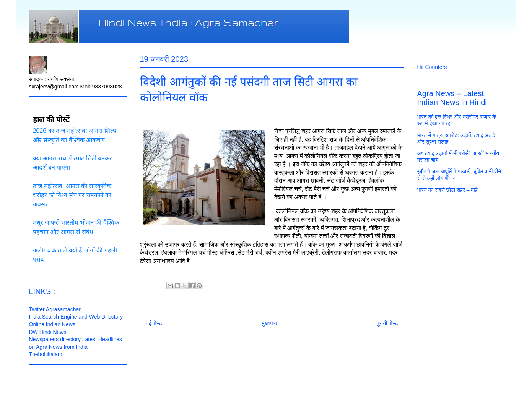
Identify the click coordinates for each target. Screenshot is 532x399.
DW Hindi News (48, 332)
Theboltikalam (46, 354)
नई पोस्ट (154, 323)
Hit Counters (432, 67)
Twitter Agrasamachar (55, 309)
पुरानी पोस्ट (387, 323)
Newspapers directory (55, 339)
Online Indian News (52, 324)
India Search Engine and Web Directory (76, 317)
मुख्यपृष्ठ (269, 323)
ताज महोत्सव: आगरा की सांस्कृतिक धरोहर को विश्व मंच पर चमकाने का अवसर (72, 195)
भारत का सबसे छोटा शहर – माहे (447, 190)
